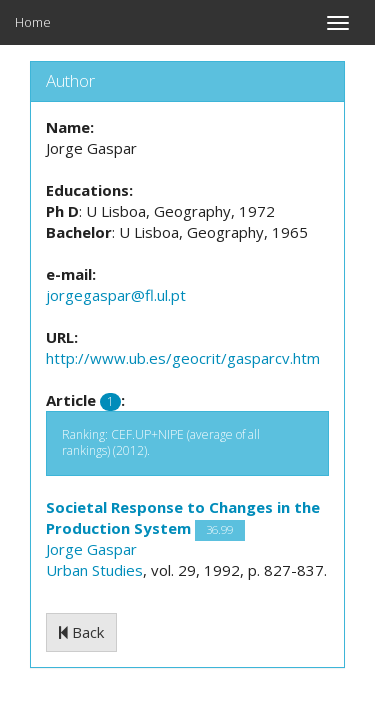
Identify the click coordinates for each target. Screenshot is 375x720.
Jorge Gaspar (91, 549)
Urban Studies (94, 570)
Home (33, 22)
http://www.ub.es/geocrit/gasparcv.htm (183, 358)
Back (81, 632)
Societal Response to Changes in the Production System (183, 517)
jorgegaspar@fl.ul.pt (116, 295)
